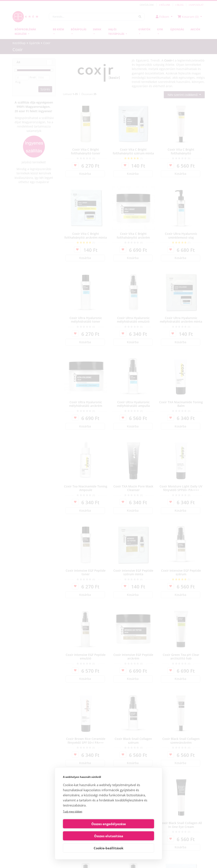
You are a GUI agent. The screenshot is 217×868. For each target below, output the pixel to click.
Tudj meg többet (73, 824)
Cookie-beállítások (108, 848)
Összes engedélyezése (85, 836)
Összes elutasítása (132, 836)
